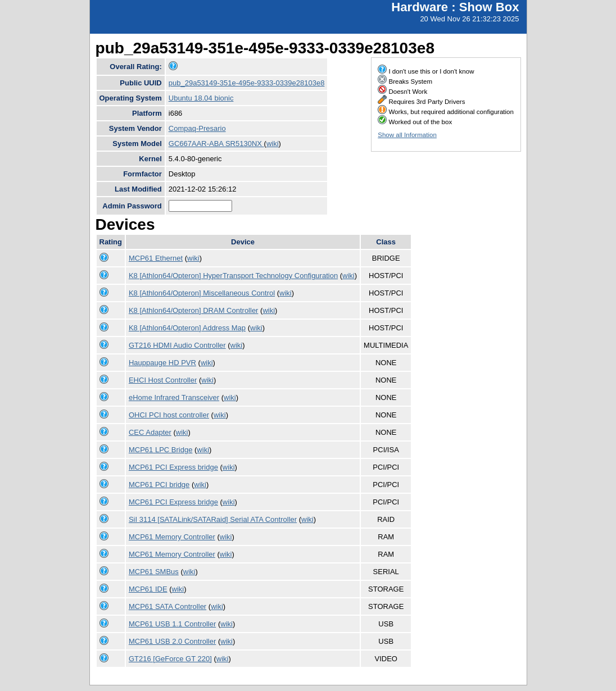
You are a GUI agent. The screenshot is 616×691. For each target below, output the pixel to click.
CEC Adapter (150, 432)
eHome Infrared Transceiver (174, 397)
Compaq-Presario (197, 128)
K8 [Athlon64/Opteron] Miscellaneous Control (202, 293)
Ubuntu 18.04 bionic (201, 98)
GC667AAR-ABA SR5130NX (216, 144)
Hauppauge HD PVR (162, 363)
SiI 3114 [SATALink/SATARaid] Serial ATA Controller (213, 519)
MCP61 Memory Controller (172, 537)
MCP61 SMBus (154, 572)
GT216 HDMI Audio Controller (177, 345)
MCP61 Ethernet (156, 258)
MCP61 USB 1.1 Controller (172, 624)
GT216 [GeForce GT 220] (170, 659)
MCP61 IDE (148, 589)
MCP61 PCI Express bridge (173, 467)
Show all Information (407, 135)
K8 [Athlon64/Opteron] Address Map (187, 328)
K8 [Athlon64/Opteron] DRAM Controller (194, 310)
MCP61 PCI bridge (159, 485)
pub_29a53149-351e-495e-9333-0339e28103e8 (247, 83)
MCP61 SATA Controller (167, 606)
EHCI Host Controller (163, 380)
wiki (273, 144)
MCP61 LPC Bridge (160, 450)
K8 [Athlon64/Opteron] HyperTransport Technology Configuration (233, 276)
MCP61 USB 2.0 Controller (172, 641)
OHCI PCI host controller (169, 415)
